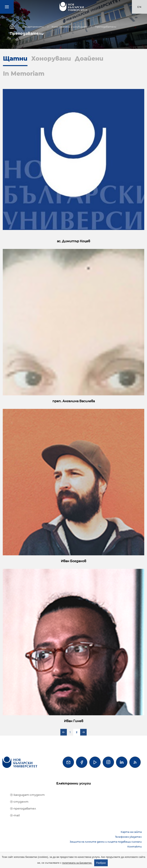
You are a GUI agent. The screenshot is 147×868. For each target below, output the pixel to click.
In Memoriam (24, 74)
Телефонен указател (128, 837)
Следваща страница (84, 732)
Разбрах (101, 863)
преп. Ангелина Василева (74, 401)
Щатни (15, 59)
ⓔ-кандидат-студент (27, 795)
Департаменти (33, 26)
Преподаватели (106, 26)
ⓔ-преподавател (23, 809)
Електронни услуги (74, 783)
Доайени (89, 59)
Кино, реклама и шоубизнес (69, 26)
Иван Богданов (73, 561)
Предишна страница (64, 732)
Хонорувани (51, 59)
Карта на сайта (131, 832)
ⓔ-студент (19, 802)
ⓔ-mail (15, 815)
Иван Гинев (74, 721)
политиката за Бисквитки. (77, 863)
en (140, 7)
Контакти (135, 847)
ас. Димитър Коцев (73, 241)
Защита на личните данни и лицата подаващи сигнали (106, 842)
